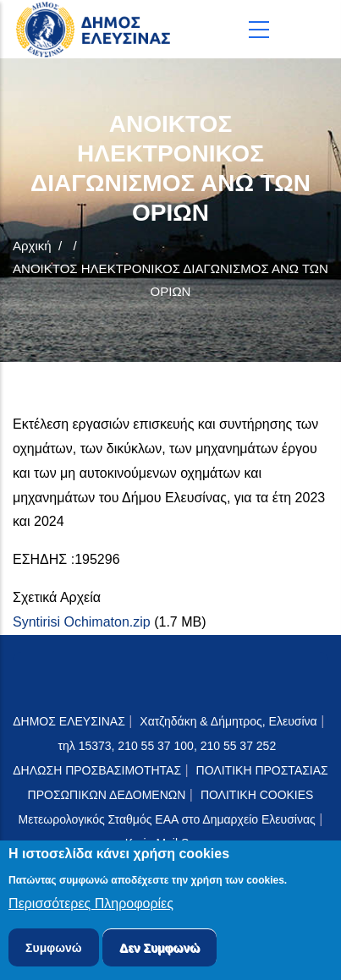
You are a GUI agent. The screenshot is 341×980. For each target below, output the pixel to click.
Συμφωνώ (54, 950)
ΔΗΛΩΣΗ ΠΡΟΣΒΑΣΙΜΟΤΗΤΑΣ (97, 770)
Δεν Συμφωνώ (159, 950)
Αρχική (32, 246)
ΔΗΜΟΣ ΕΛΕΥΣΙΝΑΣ (69, 721)
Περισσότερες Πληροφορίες (91, 906)
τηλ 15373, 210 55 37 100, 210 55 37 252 (168, 746)
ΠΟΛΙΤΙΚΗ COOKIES (257, 795)
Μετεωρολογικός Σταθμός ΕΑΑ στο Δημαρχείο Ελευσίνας (167, 819)
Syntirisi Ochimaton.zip (82, 622)
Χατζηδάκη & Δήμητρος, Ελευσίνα (228, 721)
